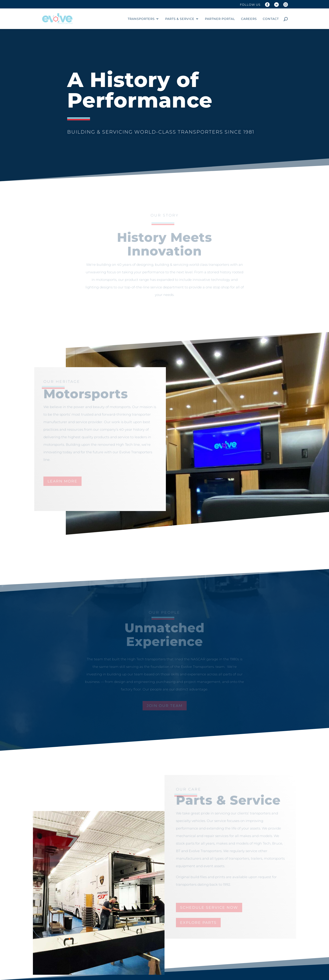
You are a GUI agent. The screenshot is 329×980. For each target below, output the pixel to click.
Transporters (141, 19)
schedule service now (209, 908)
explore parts (198, 923)
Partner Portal (220, 19)
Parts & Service (180, 19)
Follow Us (250, 5)
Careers (249, 19)
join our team (165, 706)
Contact (271, 19)
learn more (62, 481)
